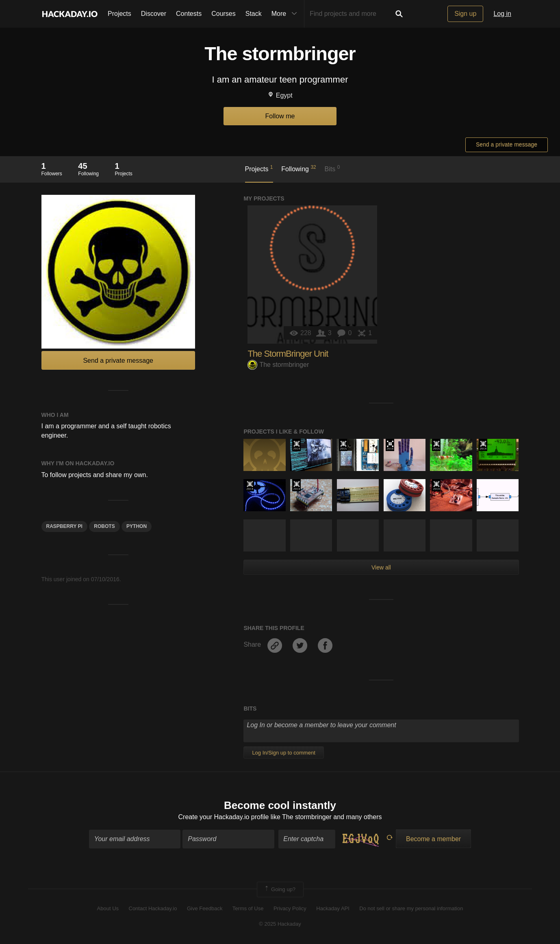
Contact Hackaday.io (153, 908)
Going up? (280, 889)
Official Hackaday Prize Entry (296, 445)
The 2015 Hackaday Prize (343, 445)
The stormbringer (278, 365)
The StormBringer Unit (288, 354)
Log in (502, 14)
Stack (254, 14)
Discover (154, 14)
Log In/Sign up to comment (283, 753)
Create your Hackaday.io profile (224, 817)
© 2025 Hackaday (280, 924)
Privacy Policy (290, 908)
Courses (224, 14)
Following (298, 168)
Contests (189, 14)
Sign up (465, 14)
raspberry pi (64, 526)
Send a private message (507, 144)
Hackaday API (333, 908)
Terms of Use (248, 908)
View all (381, 567)
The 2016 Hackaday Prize (390, 445)
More (286, 14)
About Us (108, 908)
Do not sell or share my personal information (411, 908)
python (137, 526)
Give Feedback (205, 908)
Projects (119, 14)
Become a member (433, 839)
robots (104, 526)
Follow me (280, 116)
